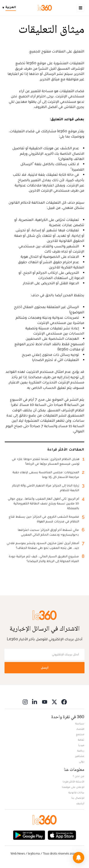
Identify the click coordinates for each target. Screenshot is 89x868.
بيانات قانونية (76, 792)
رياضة (81, 751)
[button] (79, 858)
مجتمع (80, 734)
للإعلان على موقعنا (73, 787)
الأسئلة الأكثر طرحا (73, 782)
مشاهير (80, 756)
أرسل (45, 668)
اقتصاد (80, 729)
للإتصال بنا (78, 798)
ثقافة (81, 740)
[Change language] (10, 8)
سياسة (80, 723)
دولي (82, 761)
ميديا (81, 745)
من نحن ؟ (79, 776)
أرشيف (80, 803)
